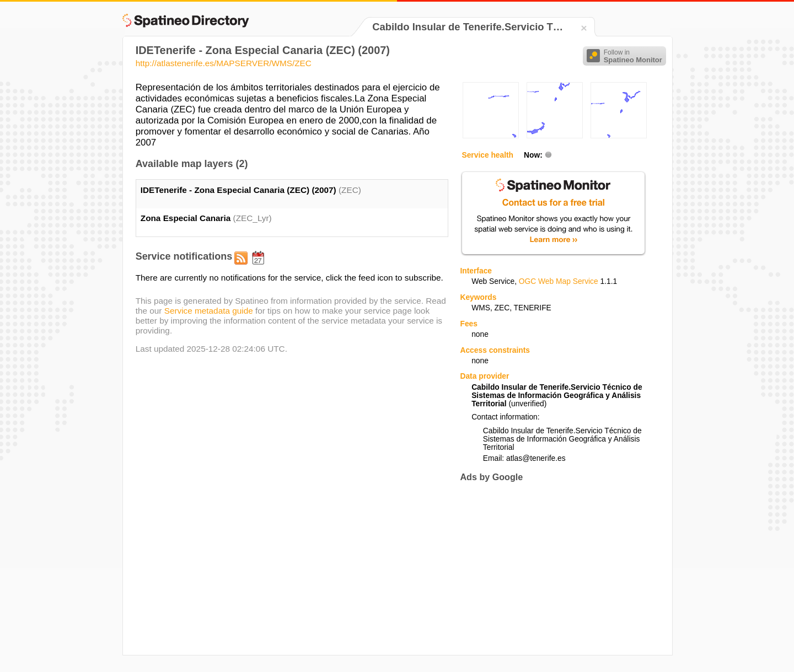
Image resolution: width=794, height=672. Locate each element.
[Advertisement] (552, 568)
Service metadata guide (209, 311)
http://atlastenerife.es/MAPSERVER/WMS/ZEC (224, 63)
